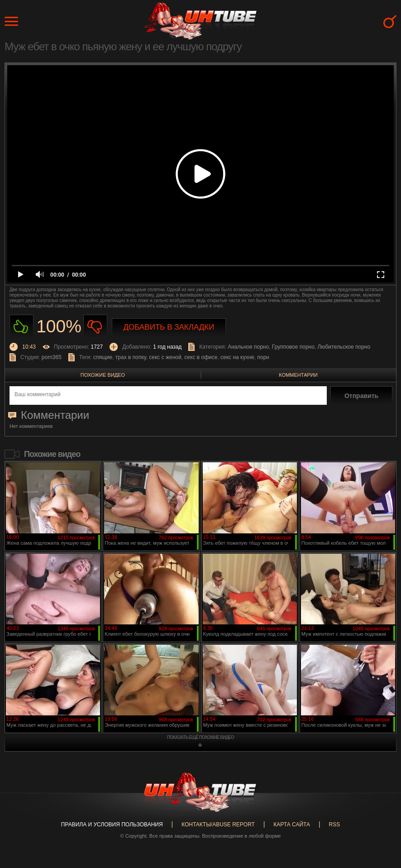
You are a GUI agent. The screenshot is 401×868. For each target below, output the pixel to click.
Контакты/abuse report (218, 825)
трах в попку (131, 357)
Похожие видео (103, 375)
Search (390, 22)
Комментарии (298, 375)
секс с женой (165, 357)
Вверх (381, 816)
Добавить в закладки (169, 327)
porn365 (52, 357)
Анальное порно (248, 347)
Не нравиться (95, 327)
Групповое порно (293, 347)
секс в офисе (201, 357)
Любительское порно (344, 347)
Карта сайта (292, 825)
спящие (103, 357)
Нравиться (21, 327)
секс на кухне (237, 357)
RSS (334, 825)
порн (263, 357)
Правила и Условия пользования (112, 825)
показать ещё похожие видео (200, 737)
